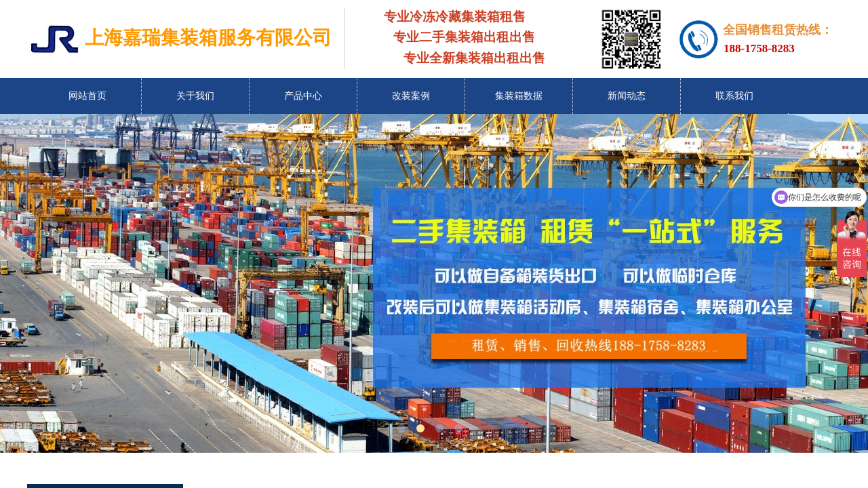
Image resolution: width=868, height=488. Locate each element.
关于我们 (195, 96)
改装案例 (411, 96)
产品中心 (303, 96)
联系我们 (734, 96)
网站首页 (87, 96)
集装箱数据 (519, 96)
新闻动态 (627, 96)
